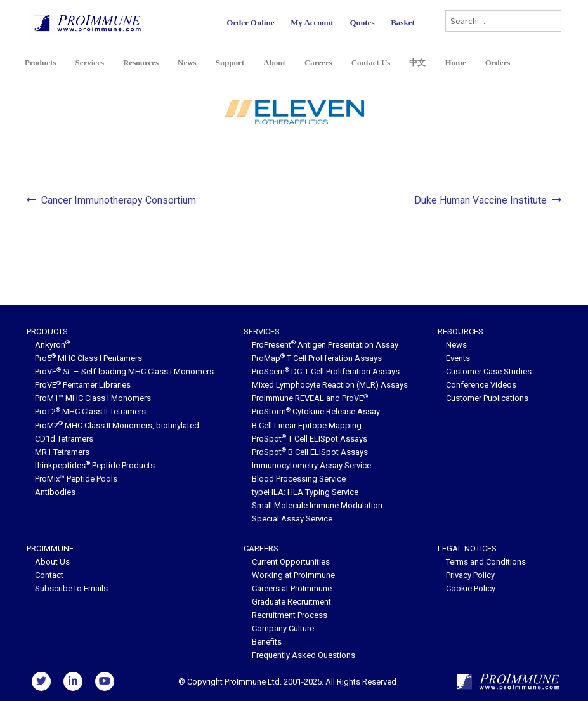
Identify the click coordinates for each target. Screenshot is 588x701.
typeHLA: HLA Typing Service (305, 492)
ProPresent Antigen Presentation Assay (325, 345)
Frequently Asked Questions (304, 655)
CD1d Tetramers (64, 439)
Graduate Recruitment (291, 602)
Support (230, 62)
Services (89, 62)
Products (41, 62)
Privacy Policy (470, 575)
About (274, 62)
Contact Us (371, 62)
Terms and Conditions (486, 562)
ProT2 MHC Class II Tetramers (90, 411)
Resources (141, 62)
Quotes (362, 23)
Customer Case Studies (489, 371)
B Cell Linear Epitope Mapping (307, 425)
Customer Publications (487, 398)
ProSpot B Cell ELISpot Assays (310, 452)
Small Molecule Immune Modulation (317, 505)
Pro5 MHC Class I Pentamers (88, 358)
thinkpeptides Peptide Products (95, 465)
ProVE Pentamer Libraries (83, 385)
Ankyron (52, 345)
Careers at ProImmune (292, 588)
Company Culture (283, 628)
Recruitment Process (290, 615)
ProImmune (50, 548)
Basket (403, 23)
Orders (498, 62)
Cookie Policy (471, 588)
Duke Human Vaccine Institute (480, 200)
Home (455, 62)
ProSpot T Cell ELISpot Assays (310, 439)
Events (458, 358)
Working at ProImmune (293, 575)
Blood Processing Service (299, 479)
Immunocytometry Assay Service (311, 465)
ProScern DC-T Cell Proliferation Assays (326, 371)
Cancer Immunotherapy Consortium (118, 200)
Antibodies (55, 492)
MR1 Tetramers (62, 452)
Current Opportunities (291, 562)
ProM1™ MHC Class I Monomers (93, 398)
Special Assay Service (292, 519)
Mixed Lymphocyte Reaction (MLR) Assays (330, 385)
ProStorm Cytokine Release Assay (316, 411)
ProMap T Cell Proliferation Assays (317, 358)
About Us (52, 562)
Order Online (250, 23)
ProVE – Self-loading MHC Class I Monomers (124, 371)
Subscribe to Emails (71, 588)
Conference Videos (481, 385)
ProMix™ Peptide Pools (76, 479)
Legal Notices (467, 548)
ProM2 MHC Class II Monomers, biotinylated (117, 425)
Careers (318, 62)
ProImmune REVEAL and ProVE (310, 398)
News (187, 62)
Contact (49, 575)
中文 (417, 62)
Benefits (267, 642)
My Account (312, 23)
